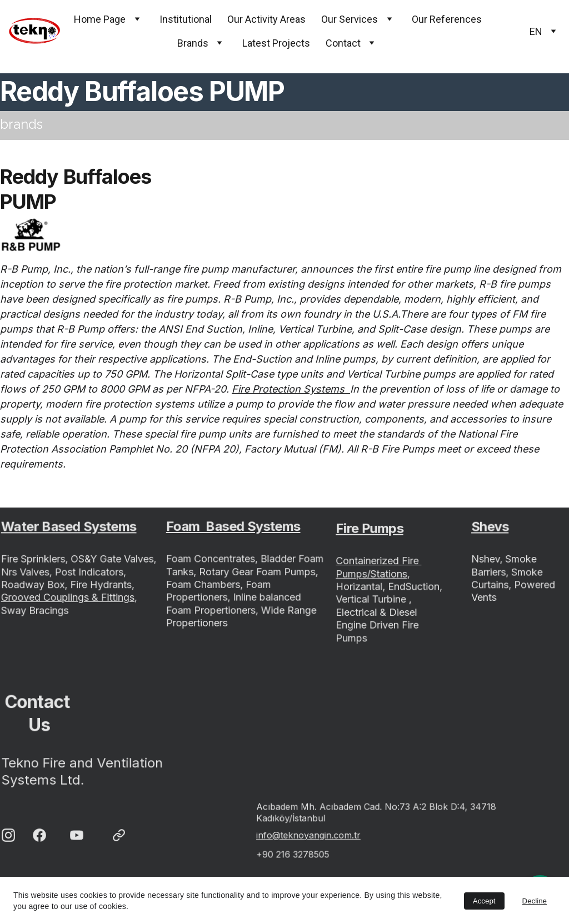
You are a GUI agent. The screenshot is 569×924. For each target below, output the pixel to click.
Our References (447, 19)
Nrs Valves (27, 572)
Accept (484, 901)
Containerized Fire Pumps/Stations (379, 568)
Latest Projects (276, 43)
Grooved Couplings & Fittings (68, 597)
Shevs (491, 529)
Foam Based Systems (234, 528)
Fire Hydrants (101, 585)
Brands (193, 43)
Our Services (350, 19)
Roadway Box (34, 585)
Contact (343, 43)
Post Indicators (89, 572)
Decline (535, 901)
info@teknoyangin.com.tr (311, 834)
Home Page (100, 19)
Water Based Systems (69, 528)
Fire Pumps (370, 531)
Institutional (186, 19)
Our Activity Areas (266, 19)
